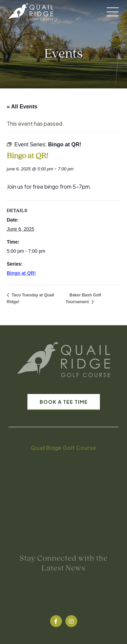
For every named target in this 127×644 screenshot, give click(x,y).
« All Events (22, 107)
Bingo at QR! (21, 273)
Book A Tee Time (64, 402)
